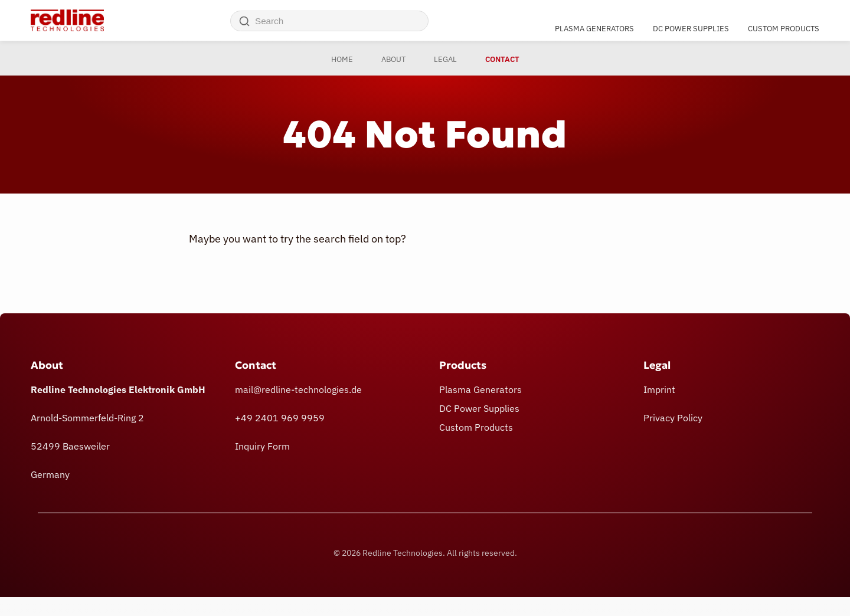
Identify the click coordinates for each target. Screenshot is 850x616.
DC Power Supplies (691, 28)
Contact (502, 59)
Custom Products (784, 28)
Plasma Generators (594, 28)
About (393, 59)
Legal (445, 59)
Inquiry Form (262, 446)
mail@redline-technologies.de (298, 389)
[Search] (244, 21)
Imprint (659, 389)
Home (342, 59)
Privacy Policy (673, 418)
